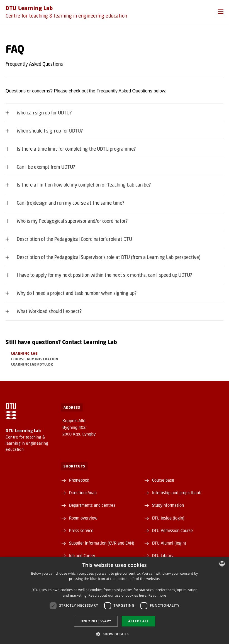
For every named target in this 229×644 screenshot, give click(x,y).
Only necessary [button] (96, 621)
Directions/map (83, 493)
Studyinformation (168, 505)
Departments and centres (92, 505)
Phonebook (79, 480)
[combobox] (222, 564)
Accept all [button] (138, 621)
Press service (81, 530)
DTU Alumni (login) (169, 543)
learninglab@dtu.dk (32, 364)
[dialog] (114, 600)
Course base (163, 480)
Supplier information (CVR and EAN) (102, 543)
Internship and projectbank (176, 493)
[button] (221, 12)
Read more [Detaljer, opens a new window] (157, 595)
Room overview (83, 518)
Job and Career (82, 555)
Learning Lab (25, 353)
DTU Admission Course (172, 530)
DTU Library (163, 555)
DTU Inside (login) (168, 518)
